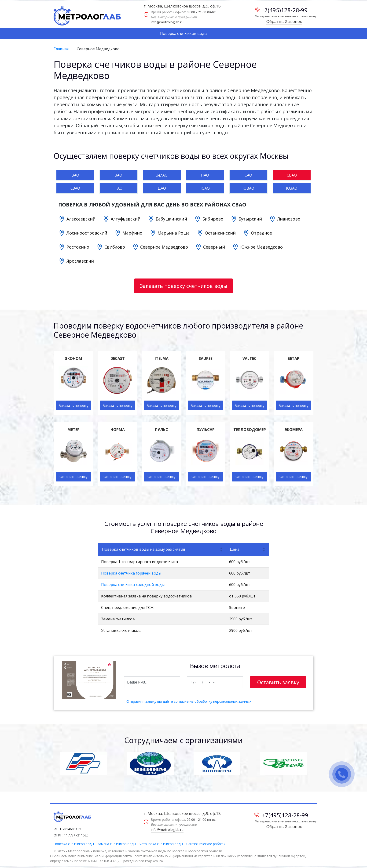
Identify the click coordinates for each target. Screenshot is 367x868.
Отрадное (261, 233)
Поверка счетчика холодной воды (133, 585)
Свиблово (115, 247)
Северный (214, 247)
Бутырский (250, 219)
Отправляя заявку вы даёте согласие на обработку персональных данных (189, 701)
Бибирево (213, 219)
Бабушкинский (171, 219)
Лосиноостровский (87, 233)
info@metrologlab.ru (167, 22)
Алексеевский (81, 219)
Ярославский (80, 261)
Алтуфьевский (126, 219)
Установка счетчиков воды (161, 844)
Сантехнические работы (206, 844)
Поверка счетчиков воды (184, 33)
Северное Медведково (164, 247)
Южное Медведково (261, 247)
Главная (61, 49)
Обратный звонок (284, 21)
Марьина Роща (174, 233)
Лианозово (289, 219)
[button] (221, 549)
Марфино (132, 233)
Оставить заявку (73, 477)
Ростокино (78, 247)
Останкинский (220, 233)
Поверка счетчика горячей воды (131, 573)
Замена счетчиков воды (117, 844)
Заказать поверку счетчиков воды (184, 286)
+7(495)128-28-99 (281, 10)
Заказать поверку (74, 405)
